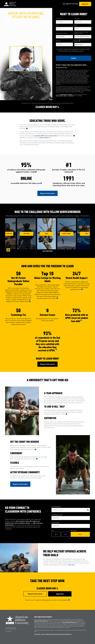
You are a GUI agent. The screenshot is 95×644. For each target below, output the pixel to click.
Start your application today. (77, 65)
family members (44, 138)
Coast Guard (68, 234)
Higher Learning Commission (41, 621)
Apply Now (85, 4)
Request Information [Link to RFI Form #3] (20, 484)
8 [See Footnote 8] (57, 298)
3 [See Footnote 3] (74, 136)
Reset (80, 534)
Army (48, 234)
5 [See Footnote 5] (72, 172)
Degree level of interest (62, 33)
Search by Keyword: (56, 507)
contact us (71, 96)
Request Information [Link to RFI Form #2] (47, 364)
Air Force (27, 234)
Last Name (77, 19)
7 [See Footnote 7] (30, 301)
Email (57, 25)
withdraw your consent (66, 95)
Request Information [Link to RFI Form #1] (47, 193)
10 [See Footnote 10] (81, 320)
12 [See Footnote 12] (67, 414)
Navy (88, 234)
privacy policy (59, 96)
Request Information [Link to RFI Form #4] (35, 594)
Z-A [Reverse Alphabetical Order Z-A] (66, 534)
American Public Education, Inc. (70, 622)
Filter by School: (55, 523)
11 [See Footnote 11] (56, 349)
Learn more (71, 565)
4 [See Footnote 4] (36, 172)
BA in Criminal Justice (23, 521)
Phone (76, 25)
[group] (27, 234)
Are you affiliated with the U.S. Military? (82, 41)
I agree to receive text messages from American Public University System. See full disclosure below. (74, 50)
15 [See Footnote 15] (69, 600)
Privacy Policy (38, 634)
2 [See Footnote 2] (27, 128)
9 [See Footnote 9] (82, 289)
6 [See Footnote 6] (41, 183)
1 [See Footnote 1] (79, 41)
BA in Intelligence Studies (23, 523)
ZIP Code (58, 41)
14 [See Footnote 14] (37, 459)
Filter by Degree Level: (57, 515)
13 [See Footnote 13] (35, 449)
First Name (59, 19)
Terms (43, 634)
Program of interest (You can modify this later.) (81, 33)
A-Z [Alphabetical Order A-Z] (56, 534)
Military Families (7, 234)
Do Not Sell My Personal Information (58, 634)
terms (65, 96)
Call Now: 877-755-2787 (70, 4)
